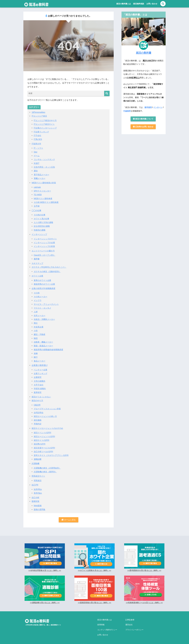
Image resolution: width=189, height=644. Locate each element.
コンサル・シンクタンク (45, 159)
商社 (36, 323)
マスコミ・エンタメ (43, 308)
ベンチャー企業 (41, 370)
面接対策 (36, 501)
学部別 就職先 (40, 389)
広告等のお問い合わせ (143, 127)
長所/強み (38, 493)
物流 (36, 338)
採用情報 (101, 624)
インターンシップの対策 (45, 246)
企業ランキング (41, 374)
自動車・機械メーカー (44, 342)
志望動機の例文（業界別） (46, 472)
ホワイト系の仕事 (42, 219)
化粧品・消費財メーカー (45, 319)
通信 (36, 171)
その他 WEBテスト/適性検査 (47, 202)
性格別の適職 (40, 230)
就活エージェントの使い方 (46, 416)
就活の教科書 (144, 53)
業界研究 (38, 392)
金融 (36, 353)
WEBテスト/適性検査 (44, 199)
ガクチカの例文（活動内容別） (48, 272)
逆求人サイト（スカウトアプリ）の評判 (52, 455)
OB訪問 (37, 405)
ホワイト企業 (38, 276)
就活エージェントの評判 (45, 437)
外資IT (37, 163)
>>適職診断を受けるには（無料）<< (45, 603)
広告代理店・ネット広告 (45, 167)
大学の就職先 (40, 381)
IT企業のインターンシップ (46, 128)
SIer (36, 152)
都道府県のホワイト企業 (45, 284)
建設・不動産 (40, 334)
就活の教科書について (143, 119)
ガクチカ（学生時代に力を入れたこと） (50, 267)
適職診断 (38, 459)
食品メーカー (40, 361)
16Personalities (39, 112)
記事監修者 (130, 620)
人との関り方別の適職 (44, 222)
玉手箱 (37, 206)
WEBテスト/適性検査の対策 (44, 183)
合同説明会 (39, 413)
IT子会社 (38, 136)
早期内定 (38, 424)
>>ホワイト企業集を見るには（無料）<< (94, 571)
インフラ (38, 300)
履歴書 (37, 259)
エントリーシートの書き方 (44, 251)
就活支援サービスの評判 (45, 448)
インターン (159, 107)
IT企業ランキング (42, 132)
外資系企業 (39, 327)
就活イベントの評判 (43, 433)
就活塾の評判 (40, 444)
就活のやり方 (38, 401)
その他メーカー (41, 297)
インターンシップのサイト (46, 239)
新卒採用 (148, 107)
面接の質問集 (40, 510)
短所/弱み (38, 489)
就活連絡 (38, 420)
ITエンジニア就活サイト (45, 124)
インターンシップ (40, 234)
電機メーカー (40, 178)
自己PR (35, 485)
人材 (36, 312)
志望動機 (36, 464)
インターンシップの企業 (45, 243)
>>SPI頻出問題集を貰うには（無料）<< (45, 571)
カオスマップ (38, 263)
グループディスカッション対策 (48, 409)
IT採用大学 (37, 144)
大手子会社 (39, 385)
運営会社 (129, 624)
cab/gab (37, 187)
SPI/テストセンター (43, 191)
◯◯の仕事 (37, 211)
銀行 (36, 357)
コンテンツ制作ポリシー (107, 628)
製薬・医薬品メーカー (44, 346)
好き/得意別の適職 (42, 226)
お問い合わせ (152, 4)
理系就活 (38, 481)
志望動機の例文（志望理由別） (48, 468)
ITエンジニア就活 (40, 116)
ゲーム (37, 156)
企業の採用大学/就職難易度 (44, 288)
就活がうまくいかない (42, 397)
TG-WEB (38, 195)
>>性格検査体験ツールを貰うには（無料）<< (144, 603)
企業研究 (38, 377)
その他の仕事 (40, 215)
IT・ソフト (39, 148)
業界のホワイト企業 (43, 280)
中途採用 (128, 111)
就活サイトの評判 (42, 440)
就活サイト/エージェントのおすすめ (48, 428)
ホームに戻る (69, 520)
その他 (37, 293)
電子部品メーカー (42, 175)
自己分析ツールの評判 (44, 452)
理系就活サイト (39, 476)
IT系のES (38, 139)
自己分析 (36, 498)
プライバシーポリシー (134, 628)
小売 (36, 331)
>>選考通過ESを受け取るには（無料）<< (144, 571)
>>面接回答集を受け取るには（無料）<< (94, 603)
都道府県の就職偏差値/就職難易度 (49, 350)
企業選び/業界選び (40, 365)
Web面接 (38, 506)
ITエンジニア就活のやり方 (46, 120)
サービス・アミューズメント (47, 304)
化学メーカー (40, 316)
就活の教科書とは (124, 4)
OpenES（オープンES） (45, 255)
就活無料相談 (139, 4)
